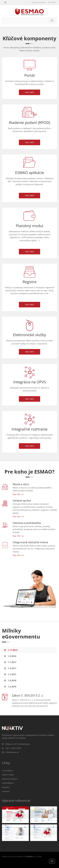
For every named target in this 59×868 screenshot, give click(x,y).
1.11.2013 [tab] (11, 650)
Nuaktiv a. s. (31, 856)
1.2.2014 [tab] (10, 656)
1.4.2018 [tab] (10, 681)
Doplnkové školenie (39, 2)
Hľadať (52, 2)
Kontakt (6, 791)
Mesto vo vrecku (10, 779)
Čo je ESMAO (7, 771)
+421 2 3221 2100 (13, 748)
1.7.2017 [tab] (10, 674)
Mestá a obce (8, 775)
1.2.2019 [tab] (10, 687)
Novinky (6, 787)
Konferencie (8, 783)
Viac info (30, 92)
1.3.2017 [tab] (10, 668)
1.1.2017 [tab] (10, 662)
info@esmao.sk (12, 752)
